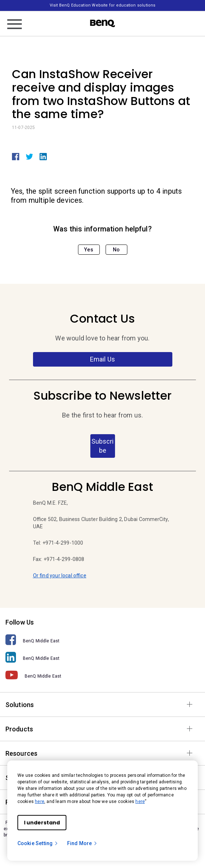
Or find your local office (60, 576)
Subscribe (102, 446)
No (116, 250)
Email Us (102, 359)
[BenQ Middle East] (102, 640)
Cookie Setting (38, 843)
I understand (42, 823)
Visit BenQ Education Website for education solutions (102, 5)
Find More (82, 843)
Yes (89, 250)
